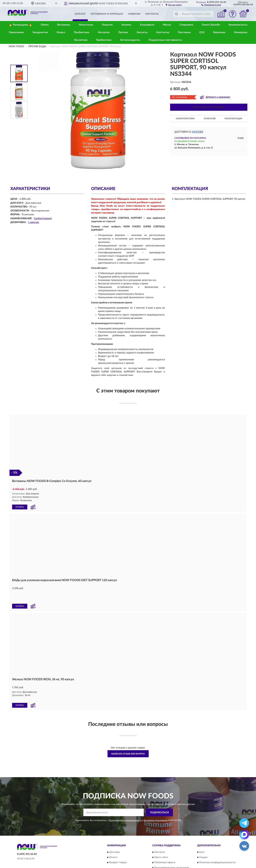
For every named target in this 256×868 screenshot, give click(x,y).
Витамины (64, 25)
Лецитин (107, 25)
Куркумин (219, 32)
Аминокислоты (238, 25)
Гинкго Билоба (211, 25)
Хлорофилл (147, 25)
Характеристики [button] (185, 118)
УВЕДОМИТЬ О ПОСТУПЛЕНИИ (209, 107)
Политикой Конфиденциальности (125, 805)
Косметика (81, 40)
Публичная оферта (165, 847)
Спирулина (186, 25)
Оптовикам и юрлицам (107, 14)
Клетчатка (163, 32)
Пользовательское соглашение (172, 852)
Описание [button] (210, 118)
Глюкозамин (16, 32)
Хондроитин (40, 32)
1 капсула (34, 222)
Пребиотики (104, 40)
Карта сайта (161, 842)
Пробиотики (82, 32)
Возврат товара (118, 847)
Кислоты (142, 32)
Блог (202, 837)
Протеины (184, 32)
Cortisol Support (43, 219)
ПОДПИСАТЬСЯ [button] (159, 797)
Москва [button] (198, 132)
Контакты (152, 14)
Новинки (134, 14)
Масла (167, 25)
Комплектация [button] (233, 118)
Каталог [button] (80, 14)
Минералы (241, 32)
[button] (211, 5)
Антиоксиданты (130, 40)
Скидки (203, 842)
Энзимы (126, 25)
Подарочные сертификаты (165, 40)
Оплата (113, 842)
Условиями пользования (156, 805)
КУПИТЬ (20, 507)
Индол (61, 32)
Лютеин (123, 32)
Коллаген (104, 32)
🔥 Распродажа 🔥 (20, 25)
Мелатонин (86, 25)
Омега (45, 25)
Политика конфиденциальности (217, 847)
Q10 (202, 32)
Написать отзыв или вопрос (128, 738)
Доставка (115, 837)
